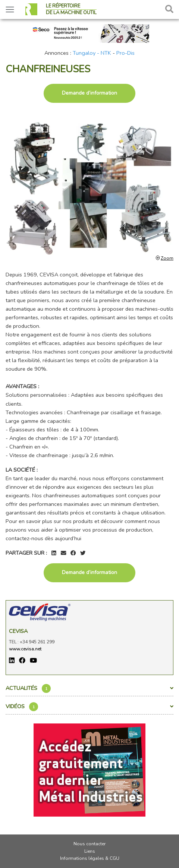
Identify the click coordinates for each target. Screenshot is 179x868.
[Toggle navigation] (10, 9)
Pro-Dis (125, 53)
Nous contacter (89, 844)
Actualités (89, 688)
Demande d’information (89, 93)
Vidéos (89, 707)
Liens (90, 851)
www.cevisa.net (25, 649)
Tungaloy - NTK (92, 53)
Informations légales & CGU (90, 858)
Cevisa (18, 631)
